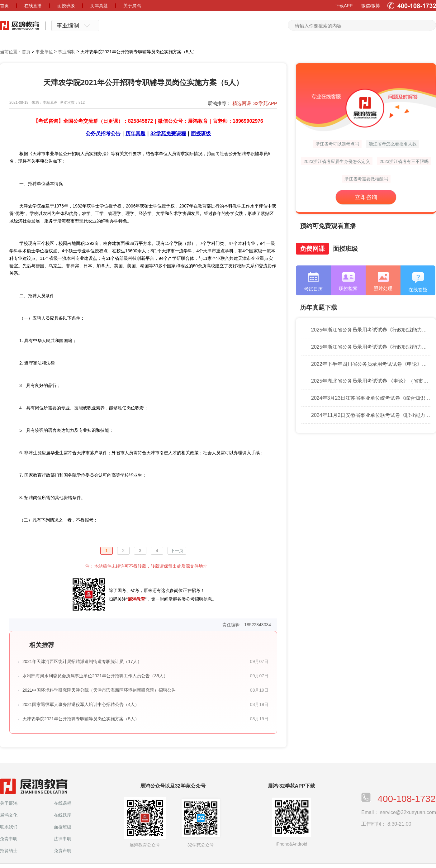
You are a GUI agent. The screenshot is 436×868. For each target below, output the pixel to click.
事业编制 (67, 52)
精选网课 (242, 103)
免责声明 (63, 851)
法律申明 (63, 839)
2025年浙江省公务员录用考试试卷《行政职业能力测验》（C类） (371, 347)
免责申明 (9, 839)
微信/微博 (371, 6)
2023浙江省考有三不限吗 (404, 161)
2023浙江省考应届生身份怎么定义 (337, 161)
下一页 (177, 551)
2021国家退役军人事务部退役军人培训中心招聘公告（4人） (81, 704)
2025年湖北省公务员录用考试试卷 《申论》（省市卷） (371, 381)
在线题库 (63, 815)
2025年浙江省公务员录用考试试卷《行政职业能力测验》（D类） (371, 330)
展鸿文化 (9, 815)
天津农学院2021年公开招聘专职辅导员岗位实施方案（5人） (81, 719)
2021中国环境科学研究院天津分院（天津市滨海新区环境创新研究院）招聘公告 (99, 690)
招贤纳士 (9, 851)
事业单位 (44, 52)
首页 (26, 52)
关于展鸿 (9, 803)
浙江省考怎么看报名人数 (393, 144)
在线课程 (63, 803)
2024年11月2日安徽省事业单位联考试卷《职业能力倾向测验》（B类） (371, 415)
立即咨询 (366, 197)
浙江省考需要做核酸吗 (366, 179)
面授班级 (63, 827)
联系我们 (9, 827)
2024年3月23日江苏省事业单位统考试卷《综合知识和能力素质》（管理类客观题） (371, 398)
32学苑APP (265, 103)
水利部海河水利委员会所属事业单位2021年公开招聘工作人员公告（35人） (95, 676)
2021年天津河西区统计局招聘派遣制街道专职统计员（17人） (82, 661)
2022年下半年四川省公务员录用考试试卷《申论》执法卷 (371, 364)
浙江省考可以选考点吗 (337, 144)
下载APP (344, 6)
